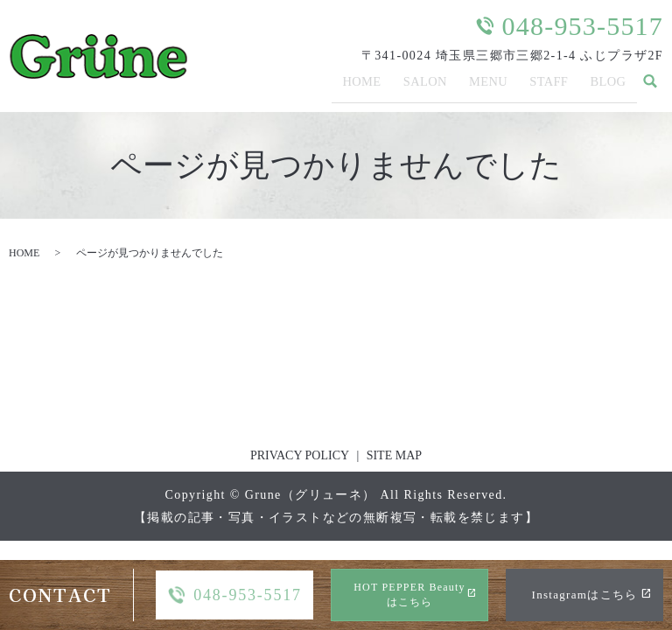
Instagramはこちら (585, 595)
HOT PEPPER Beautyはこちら (409, 595)
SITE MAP (394, 455)
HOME (359, 86)
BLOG (608, 86)
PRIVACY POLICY (300, 455)
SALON (422, 86)
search (650, 87)
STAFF (548, 86)
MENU (487, 86)
